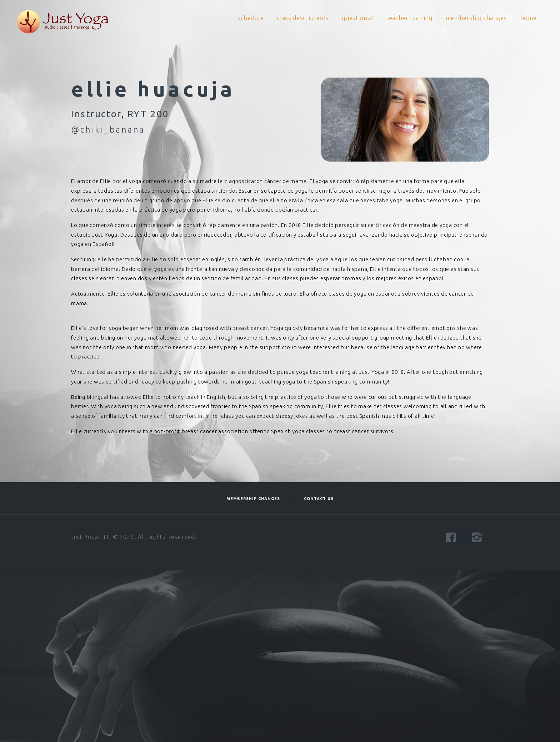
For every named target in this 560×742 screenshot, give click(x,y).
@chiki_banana (108, 129)
